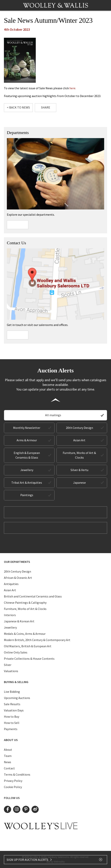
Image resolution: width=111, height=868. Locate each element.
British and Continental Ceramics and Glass (33, 596)
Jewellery (27, 470)
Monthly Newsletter (27, 428)
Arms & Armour (27, 440)
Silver (8, 665)
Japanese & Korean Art (19, 621)
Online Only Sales (16, 652)
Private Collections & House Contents (29, 659)
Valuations (11, 671)
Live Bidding (12, 692)
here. (73, 88)
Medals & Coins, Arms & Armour (25, 634)
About (8, 750)
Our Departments (17, 562)
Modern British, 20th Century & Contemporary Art (37, 640)
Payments (11, 729)
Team (8, 756)
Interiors (10, 615)
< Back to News (18, 107)
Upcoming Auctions (17, 698)
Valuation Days (14, 710)
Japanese (79, 483)
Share (46, 107)
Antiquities (11, 584)
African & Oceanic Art (18, 578)
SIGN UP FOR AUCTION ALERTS (29, 860)
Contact (9, 768)
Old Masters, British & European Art (28, 646)
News (8, 762)
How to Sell (12, 723)
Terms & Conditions (17, 774)
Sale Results (12, 704)
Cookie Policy (13, 787)
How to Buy (12, 716)
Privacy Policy (13, 781)
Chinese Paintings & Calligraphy (25, 603)
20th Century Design (79, 428)
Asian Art (79, 440)
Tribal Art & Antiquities (27, 483)
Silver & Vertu (79, 470)
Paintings (27, 495)
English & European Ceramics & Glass (27, 455)
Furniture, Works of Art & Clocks (79, 455)
